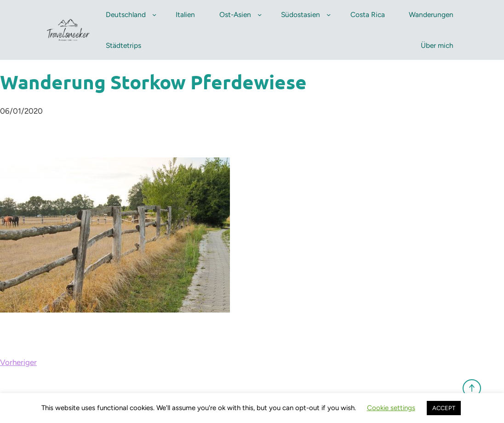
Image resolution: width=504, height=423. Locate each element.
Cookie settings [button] (391, 408)
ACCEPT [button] (444, 408)
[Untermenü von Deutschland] (154, 14)
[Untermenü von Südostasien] (329, 14)
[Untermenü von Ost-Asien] (260, 14)
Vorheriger (18, 362)
